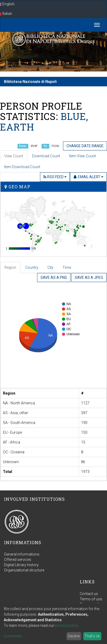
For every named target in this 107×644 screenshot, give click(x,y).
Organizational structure (24, 570)
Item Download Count (22, 167)
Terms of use (91, 599)
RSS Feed (55, 177)
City (50, 267)
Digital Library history (21, 565)
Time (67, 267)
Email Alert (88, 177)
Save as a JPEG (89, 278)
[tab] (11, 267)
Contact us (89, 594)
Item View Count (83, 156)
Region (10, 267)
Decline (74, 636)
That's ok (92, 636)
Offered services (18, 560)
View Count (14, 156)
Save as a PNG (54, 278)
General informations (22, 554)
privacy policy (66, 625)
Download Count (46, 156)
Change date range (85, 146)
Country (32, 267)
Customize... (14, 636)
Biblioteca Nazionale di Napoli (30, 82)
